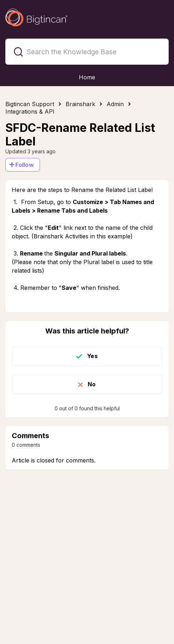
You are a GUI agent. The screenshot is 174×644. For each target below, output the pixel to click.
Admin (115, 104)
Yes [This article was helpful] (92, 356)
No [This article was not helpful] (92, 384)
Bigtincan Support (30, 104)
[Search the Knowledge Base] (87, 52)
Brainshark (80, 104)
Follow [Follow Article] (25, 165)
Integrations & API (30, 112)
